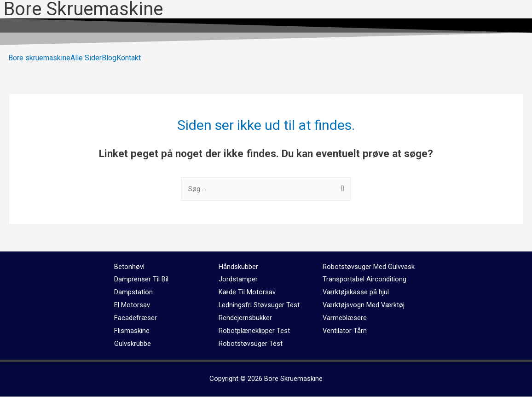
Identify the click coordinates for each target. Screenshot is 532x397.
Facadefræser (136, 318)
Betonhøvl (129, 267)
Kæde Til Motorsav (247, 292)
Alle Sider (86, 58)
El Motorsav (132, 305)
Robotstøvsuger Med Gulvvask (369, 267)
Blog (109, 58)
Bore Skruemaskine (293, 379)
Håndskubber (238, 267)
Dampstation (133, 292)
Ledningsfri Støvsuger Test (259, 305)
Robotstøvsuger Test (251, 344)
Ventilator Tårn (345, 331)
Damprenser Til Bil (141, 280)
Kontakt (129, 58)
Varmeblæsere (345, 318)
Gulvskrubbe (133, 344)
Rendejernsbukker (245, 318)
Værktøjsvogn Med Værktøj (364, 305)
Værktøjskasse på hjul (356, 292)
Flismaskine (132, 331)
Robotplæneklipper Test (254, 331)
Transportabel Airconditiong (364, 280)
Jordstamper (238, 280)
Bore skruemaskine (39, 58)
